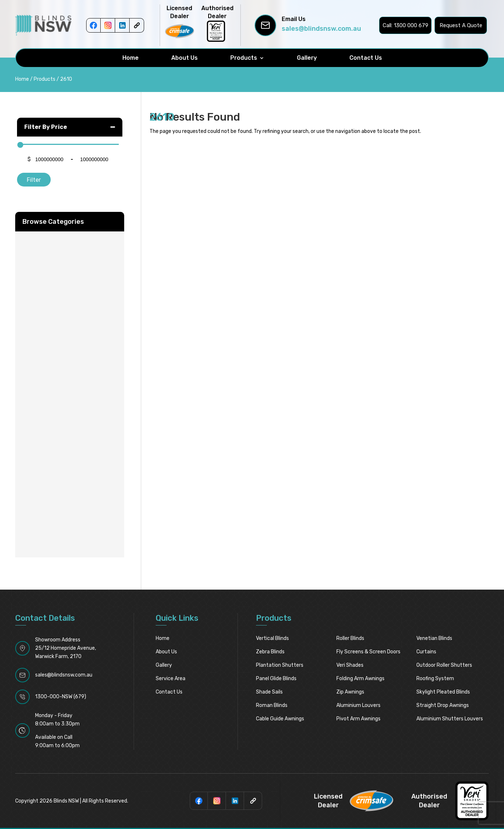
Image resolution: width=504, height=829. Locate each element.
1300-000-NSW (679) (61, 697)
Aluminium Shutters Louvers (450, 719)
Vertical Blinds (272, 638)
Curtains (426, 652)
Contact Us (366, 58)
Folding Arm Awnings (360, 679)
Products (244, 58)
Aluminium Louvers (358, 705)
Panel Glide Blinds (276, 679)
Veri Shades (350, 665)
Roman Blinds (272, 705)
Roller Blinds (350, 638)
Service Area (171, 679)
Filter (34, 180)
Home (131, 58)
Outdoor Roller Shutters (444, 665)
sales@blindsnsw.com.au (321, 29)
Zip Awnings (350, 692)
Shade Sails (269, 692)
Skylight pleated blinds (443, 692)
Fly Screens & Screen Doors (368, 652)
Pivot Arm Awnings (358, 719)
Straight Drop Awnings (443, 705)
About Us (184, 58)
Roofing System (435, 679)
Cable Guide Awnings (280, 719)
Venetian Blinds (434, 638)
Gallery (307, 58)
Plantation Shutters (280, 665)
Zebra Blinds (270, 652)
